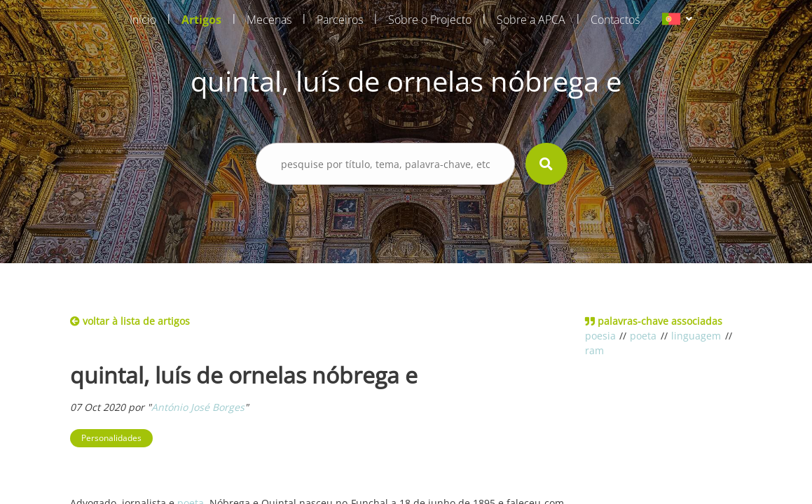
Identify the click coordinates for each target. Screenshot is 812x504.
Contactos (615, 20)
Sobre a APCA (531, 20)
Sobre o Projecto (430, 20)
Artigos (201, 20)
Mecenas (269, 20)
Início (143, 20)
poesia (600, 336)
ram (594, 350)
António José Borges (198, 407)
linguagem (696, 336)
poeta (643, 336)
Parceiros (340, 20)
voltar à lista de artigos (130, 321)
